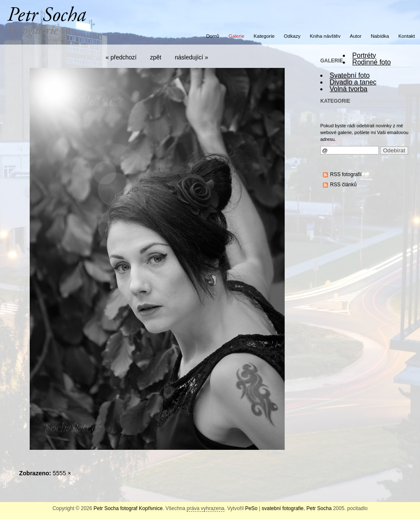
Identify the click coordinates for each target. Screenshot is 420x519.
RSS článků (343, 185)
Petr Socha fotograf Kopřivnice (128, 508)
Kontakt (407, 36)
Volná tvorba (349, 89)
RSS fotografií (346, 174)
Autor (356, 36)
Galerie (237, 36)
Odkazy (292, 36)
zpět (156, 57)
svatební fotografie (283, 508)
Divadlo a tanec (353, 82)
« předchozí (121, 57)
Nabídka (380, 36)
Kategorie (264, 36)
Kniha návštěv (325, 36)
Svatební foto (350, 75)
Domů (213, 36)
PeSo (251, 508)
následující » (192, 57)
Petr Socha (319, 508)
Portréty (364, 55)
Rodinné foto (371, 62)
